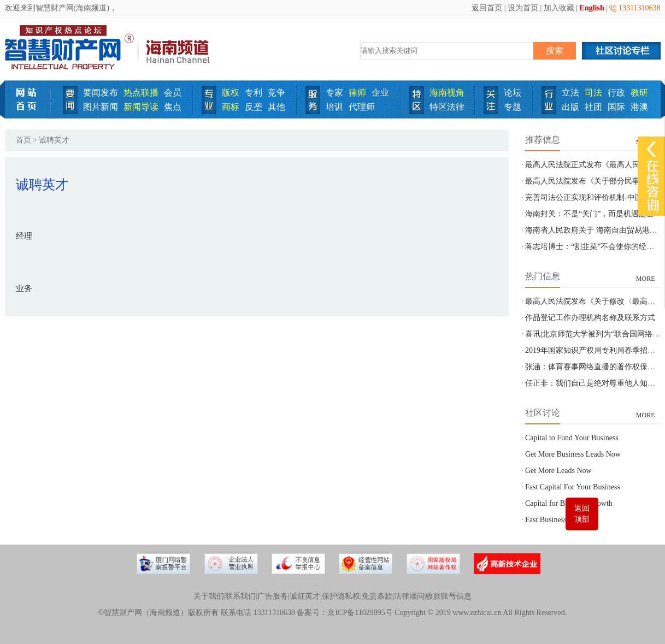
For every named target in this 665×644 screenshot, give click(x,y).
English (592, 8)
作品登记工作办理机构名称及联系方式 (590, 318)
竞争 (276, 93)
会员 (173, 93)
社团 (593, 107)
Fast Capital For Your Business (573, 487)
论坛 (513, 93)
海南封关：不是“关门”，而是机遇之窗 (590, 214)
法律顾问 (409, 596)
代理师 (362, 107)
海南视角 (447, 93)
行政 (616, 93)
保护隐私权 (341, 596)
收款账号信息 (449, 596)
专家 (334, 93)
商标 (231, 107)
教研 (639, 93)
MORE (646, 279)
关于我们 (209, 596)
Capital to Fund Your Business (572, 438)
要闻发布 (101, 93)
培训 (334, 107)
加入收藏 (559, 8)
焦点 (173, 107)
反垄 (254, 107)
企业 (380, 93)
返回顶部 (582, 514)
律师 (357, 93)
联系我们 (240, 596)
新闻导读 (141, 107)
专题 (513, 107)
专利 (254, 93)
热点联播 (141, 93)
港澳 (639, 107)
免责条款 (377, 596)
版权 (231, 93)
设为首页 (523, 8)
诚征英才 (305, 596)
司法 (593, 93)
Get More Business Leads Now (573, 454)
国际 (616, 107)
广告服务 (273, 596)
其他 (276, 107)
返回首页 (487, 8)
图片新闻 (101, 107)
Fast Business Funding (560, 520)
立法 (570, 93)
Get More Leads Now (558, 471)
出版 (570, 107)
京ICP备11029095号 (360, 613)
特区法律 (447, 107)
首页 (23, 140)
